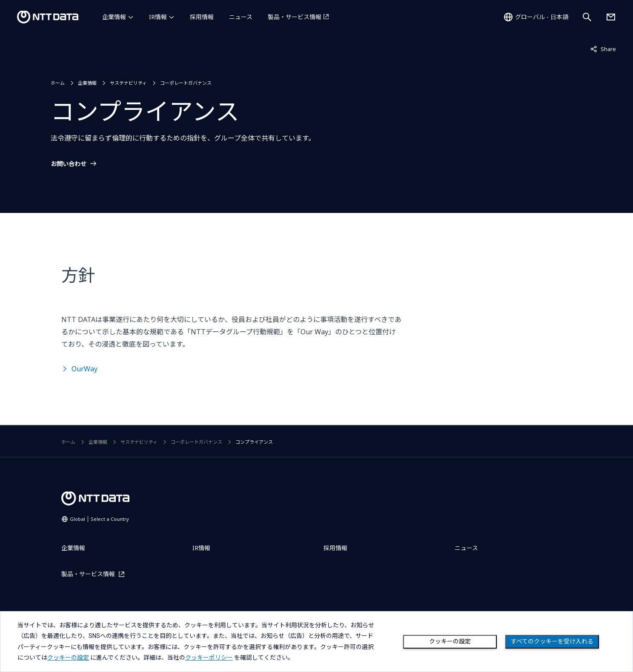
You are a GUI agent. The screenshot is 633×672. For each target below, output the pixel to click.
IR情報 (158, 17)
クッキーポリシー (209, 658)
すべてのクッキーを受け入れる (552, 641)
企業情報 (114, 17)
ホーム (58, 83)
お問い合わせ (69, 164)
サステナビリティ (128, 83)
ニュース (241, 17)
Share (603, 49)
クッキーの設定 (450, 641)
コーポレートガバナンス (186, 83)
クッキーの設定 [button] (68, 658)
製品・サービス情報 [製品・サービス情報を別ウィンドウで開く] (295, 17)
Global (99, 519)
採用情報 (202, 17)
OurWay (84, 369)
